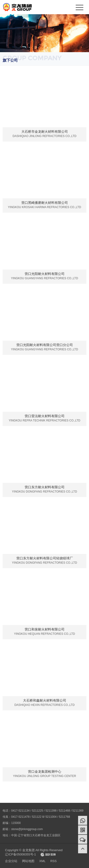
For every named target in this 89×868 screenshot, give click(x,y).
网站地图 (28, 861)
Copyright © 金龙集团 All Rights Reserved (34, 850)
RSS (54, 861)
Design (48, 854)
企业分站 (11, 861)
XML (42, 861)
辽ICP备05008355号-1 (20, 854)
